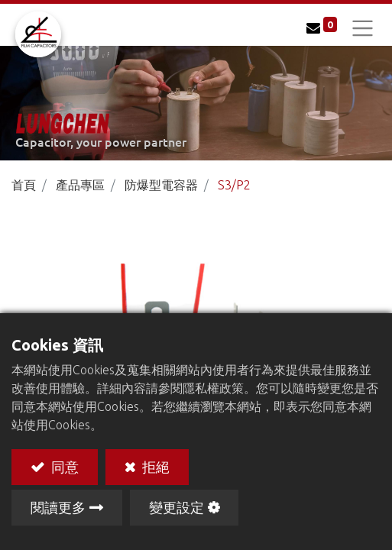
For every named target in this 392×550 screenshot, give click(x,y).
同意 (63, 466)
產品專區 (80, 185)
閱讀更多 (58, 507)
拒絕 (154, 466)
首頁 (24, 185)
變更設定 (177, 507)
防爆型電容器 (161, 185)
